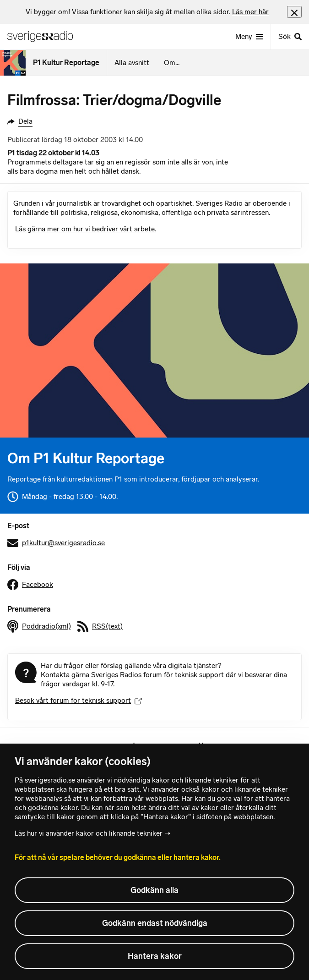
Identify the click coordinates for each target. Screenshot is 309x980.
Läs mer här (250, 12)
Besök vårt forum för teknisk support (79, 700)
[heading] (147, 12)
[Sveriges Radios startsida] (44, 37)
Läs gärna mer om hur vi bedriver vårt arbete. (86, 229)
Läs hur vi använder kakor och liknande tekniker (89, 833)
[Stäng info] (294, 12)
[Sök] (290, 37)
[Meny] (249, 37)
